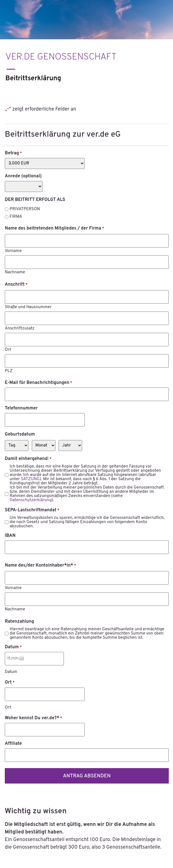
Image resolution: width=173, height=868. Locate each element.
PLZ (9, 371)
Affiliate (13, 744)
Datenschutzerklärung (31, 500)
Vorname (13, 251)
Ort (8, 350)
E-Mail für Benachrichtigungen (39, 383)
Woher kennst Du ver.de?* (33, 718)
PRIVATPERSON (25, 209)
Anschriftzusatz (20, 328)
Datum (13, 647)
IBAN (10, 536)
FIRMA (16, 217)
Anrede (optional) (23, 176)
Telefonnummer (21, 408)
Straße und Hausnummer (28, 307)
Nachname (15, 272)
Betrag (13, 153)
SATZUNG (30, 479)
